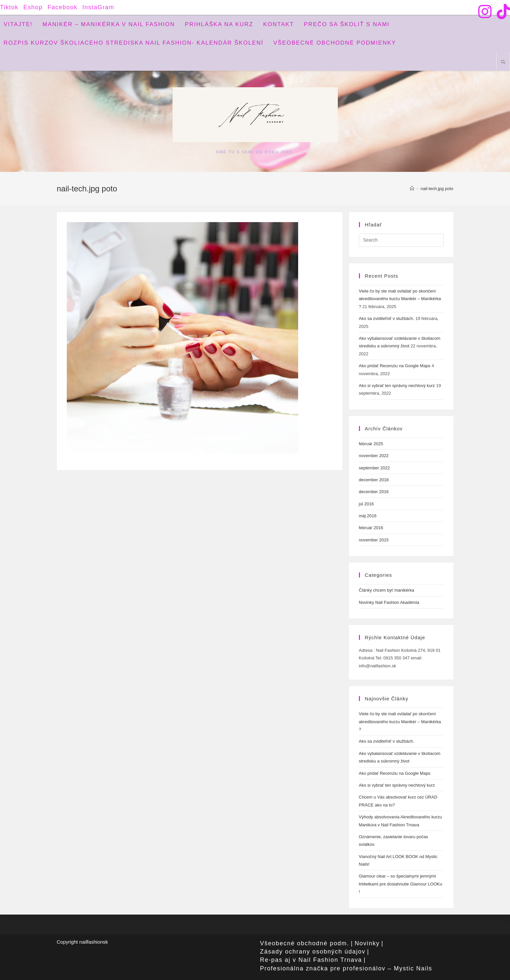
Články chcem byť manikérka (387, 590)
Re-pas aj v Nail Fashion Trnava (311, 960)
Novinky (367, 943)
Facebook (62, 7)
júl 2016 (367, 504)
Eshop (33, 7)
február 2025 (371, 444)
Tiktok (9, 7)
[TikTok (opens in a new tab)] (502, 12)
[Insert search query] (401, 240)
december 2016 (374, 492)
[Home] (412, 189)
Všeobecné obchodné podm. (305, 943)
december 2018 (374, 480)
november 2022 (374, 456)
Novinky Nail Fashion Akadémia (389, 602)
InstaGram (98, 7)
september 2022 (374, 468)
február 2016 (371, 528)
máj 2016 (368, 516)
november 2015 (374, 540)
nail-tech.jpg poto (437, 189)
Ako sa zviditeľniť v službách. (387, 318)
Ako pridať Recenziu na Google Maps (395, 366)
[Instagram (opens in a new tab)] (485, 12)
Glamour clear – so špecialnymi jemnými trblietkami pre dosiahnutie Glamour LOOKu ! (401, 884)
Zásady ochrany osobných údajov (313, 952)
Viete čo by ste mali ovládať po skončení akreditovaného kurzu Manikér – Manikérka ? (400, 299)
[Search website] (503, 63)
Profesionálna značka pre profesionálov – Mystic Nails (346, 968)
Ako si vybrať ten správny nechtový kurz (397, 386)
